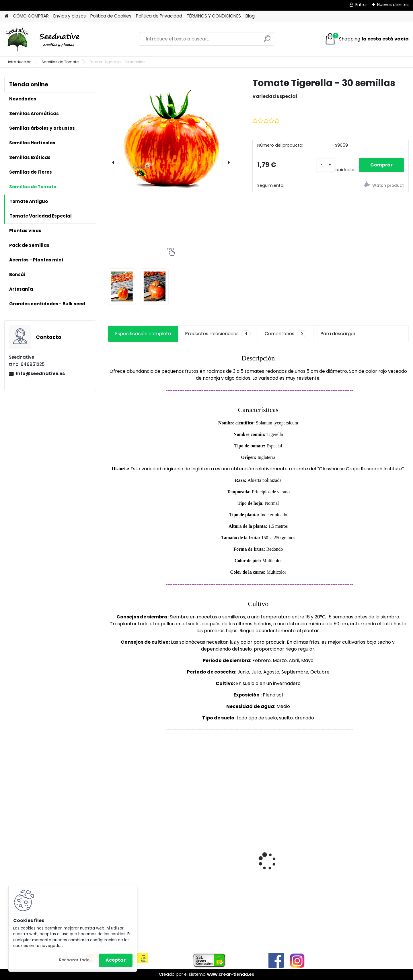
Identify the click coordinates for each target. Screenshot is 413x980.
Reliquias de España (287, 855)
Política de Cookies (111, 16)
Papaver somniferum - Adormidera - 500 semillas (371, 864)
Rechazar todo (74, 960)
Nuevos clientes (393, 5)
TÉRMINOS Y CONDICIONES (214, 16)
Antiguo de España (210, 861)
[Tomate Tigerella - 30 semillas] (171, 140)
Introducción (20, 62)
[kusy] (325, 165)
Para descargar (338, 334)
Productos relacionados (218, 334)
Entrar (361, 5)
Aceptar (116, 960)
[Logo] (44, 39)
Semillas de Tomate (60, 62)
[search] (267, 41)
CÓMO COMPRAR (31, 16)
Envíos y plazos (70, 16)
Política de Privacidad (159, 16)
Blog (250, 16)
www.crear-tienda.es (231, 974)
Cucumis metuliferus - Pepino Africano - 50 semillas (137, 860)
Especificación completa (143, 334)
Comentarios (286, 334)
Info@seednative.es (40, 373)
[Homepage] (6, 16)
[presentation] (114, 162)
